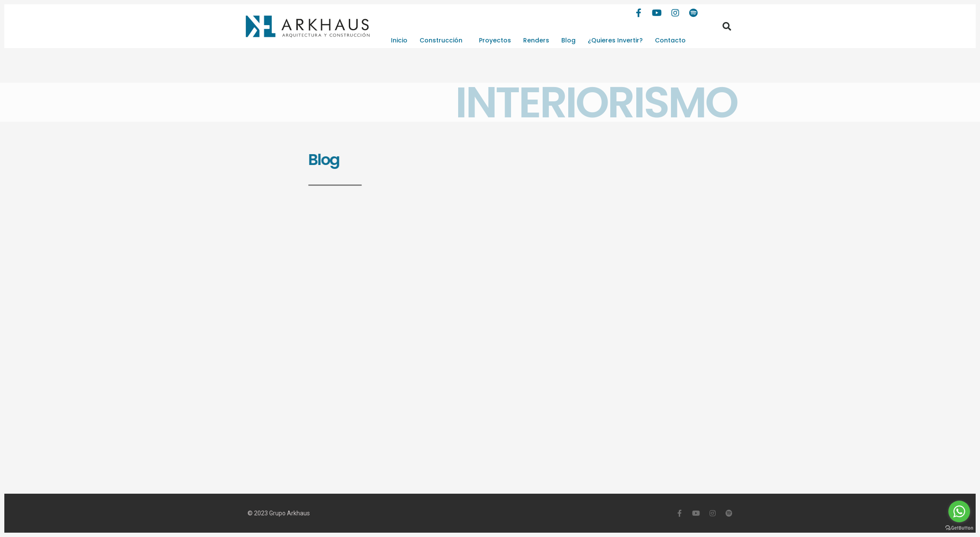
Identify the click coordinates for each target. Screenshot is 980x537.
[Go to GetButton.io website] (959, 528)
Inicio (399, 40)
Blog (568, 40)
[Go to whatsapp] (959, 511)
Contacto (670, 40)
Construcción (443, 40)
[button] (727, 26)
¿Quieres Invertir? (615, 40)
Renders (536, 40)
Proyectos (495, 40)
